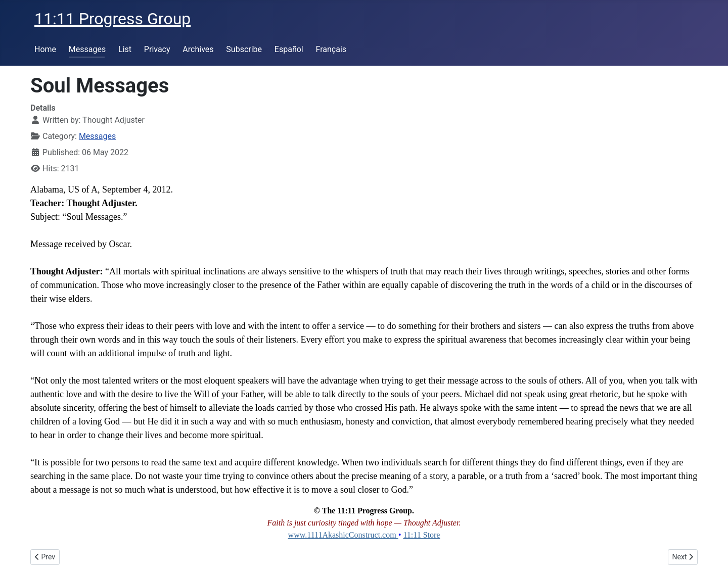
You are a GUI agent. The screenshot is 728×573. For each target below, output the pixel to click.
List (125, 49)
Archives (198, 49)
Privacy (157, 49)
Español (289, 49)
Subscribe (244, 49)
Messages (87, 49)
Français (331, 49)
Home (45, 49)
